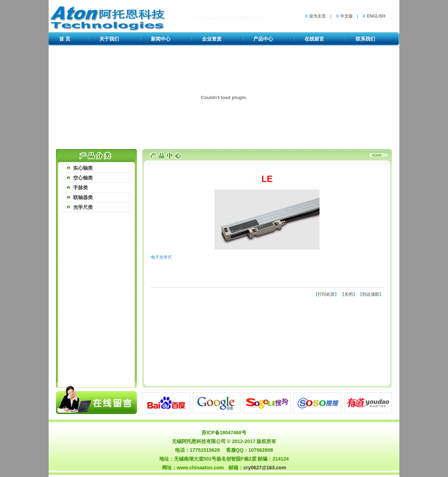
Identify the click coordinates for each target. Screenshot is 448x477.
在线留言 (314, 39)
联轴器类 (83, 197)
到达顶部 (371, 294)
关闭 (349, 294)
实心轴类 (83, 168)
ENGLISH (376, 16)
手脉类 (80, 188)
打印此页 (326, 294)
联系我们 (365, 39)
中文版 (346, 16)
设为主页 (317, 16)
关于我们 (109, 39)
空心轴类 (83, 178)
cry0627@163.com (265, 468)
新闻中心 (161, 39)
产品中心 (263, 39)
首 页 (65, 39)
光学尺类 (83, 207)
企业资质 (212, 39)
